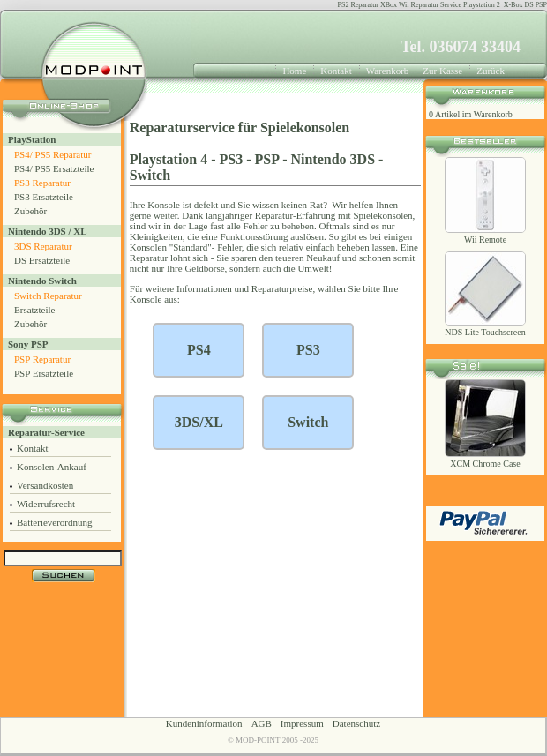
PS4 (199, 350)
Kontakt (336, 71)
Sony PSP (28, 344)
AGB (262, 723)
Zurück (491, 71)
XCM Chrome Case (485, 464)
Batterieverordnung (55, 522)
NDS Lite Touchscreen (485, 332)
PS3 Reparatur (42, 183)
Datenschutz (356, 723)
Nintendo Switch (42, 281)
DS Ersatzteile (42, 260)
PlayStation (32, 139)
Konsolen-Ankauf (52, 467)
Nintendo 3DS (333, 159)
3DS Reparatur (43, 246)
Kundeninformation (204, 723)
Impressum (302, 723)
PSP (267, 159)
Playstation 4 (169, 159)
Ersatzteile (34, 310)
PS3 (232, 159)
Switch (150, 175)
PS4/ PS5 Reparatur (52, 154)
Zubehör (30, 211)
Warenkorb (388, 71)
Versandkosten (45, 485)
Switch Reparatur (48, 296)
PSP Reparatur (42, 359)
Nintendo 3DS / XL (48, 231)
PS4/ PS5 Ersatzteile (54, 168)
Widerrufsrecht (46, 504)
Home (294, 71)
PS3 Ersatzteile (44, 197)
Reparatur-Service (46, 432)
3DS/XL (199, 422)
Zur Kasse (442, 71)
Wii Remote (485, 240)
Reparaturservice (182, 127)
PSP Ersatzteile (44, 373)
